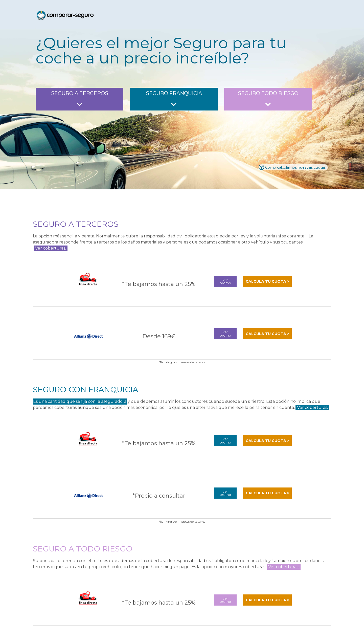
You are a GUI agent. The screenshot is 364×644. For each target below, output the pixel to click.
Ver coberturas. (51, 248)
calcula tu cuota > (267, 281)
